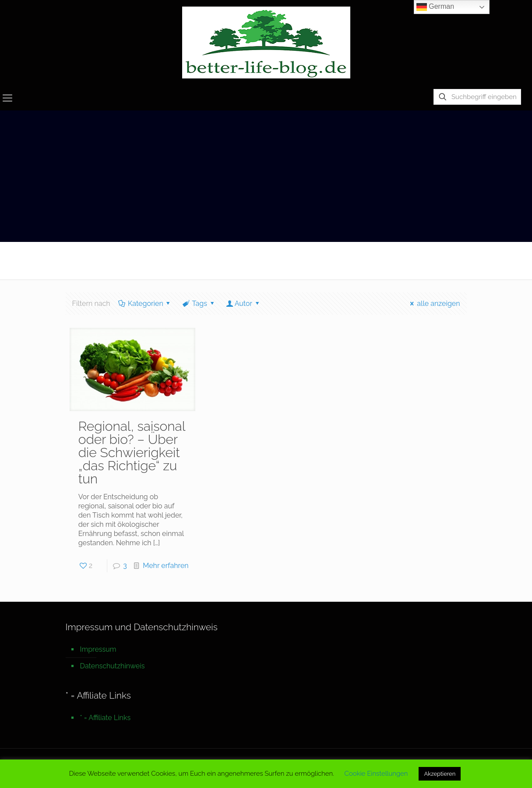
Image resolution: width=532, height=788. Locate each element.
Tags (199, 303)
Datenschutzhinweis (113, 666)
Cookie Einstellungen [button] (376, 774)
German (435, 7)
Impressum (98, 649)
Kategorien (145, 303)
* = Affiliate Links (106, 718)
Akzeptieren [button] (440, 774)
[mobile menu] (7, 98)
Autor (243, 303)
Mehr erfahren (166, 566)
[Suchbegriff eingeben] (477, 97)
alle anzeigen (434, 303)
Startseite (382, 260)
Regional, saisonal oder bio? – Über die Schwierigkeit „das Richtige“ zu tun (132, 453)
